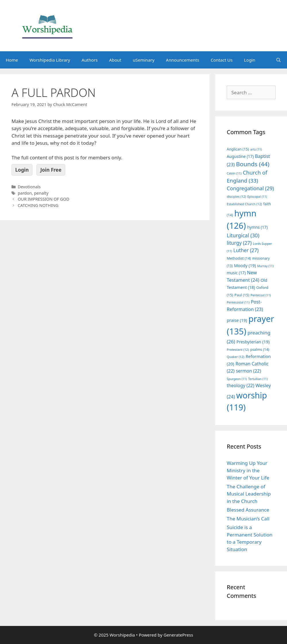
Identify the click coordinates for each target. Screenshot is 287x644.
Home (12, 60)
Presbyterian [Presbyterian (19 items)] (253, 342)
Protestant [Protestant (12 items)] (238, 350)
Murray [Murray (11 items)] (265, 266)
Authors (90, 60)
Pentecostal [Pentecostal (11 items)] (238, 302)
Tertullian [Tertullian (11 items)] (258, 379)
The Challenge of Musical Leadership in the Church (249, 494)
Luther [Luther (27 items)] (246, 250)
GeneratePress (178, 635)
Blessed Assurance (248, 510)
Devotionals (29, 187)
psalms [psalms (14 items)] (260, 350)
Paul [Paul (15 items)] (242, 295)
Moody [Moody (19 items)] (245, 265)
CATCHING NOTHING (38, 205)
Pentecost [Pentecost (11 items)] (261, 295)
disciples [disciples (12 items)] (236, 196)
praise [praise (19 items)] (237, 320)
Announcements (183, 60)
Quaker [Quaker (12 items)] (235, 357)
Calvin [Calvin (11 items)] (234, 173)
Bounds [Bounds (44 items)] (253, 164)
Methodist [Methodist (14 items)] (239, 258)
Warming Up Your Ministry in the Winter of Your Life (248, 470)
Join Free (51, 170)
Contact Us (222, 60)
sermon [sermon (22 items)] (249, 371)
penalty (41, 193)
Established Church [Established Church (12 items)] (244, 204)
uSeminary (144, 60)
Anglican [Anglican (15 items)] (238, 149)
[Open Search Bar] (279, 60)
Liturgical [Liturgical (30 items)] (243, 235)
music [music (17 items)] (236, 273)
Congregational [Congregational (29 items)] (250, 188)
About (115, 60)
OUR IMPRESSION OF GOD (44, 199)
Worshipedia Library (50, 60)
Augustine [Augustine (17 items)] (240, 156)
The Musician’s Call (248, 519)
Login (250, 60)
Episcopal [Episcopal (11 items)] (257, 197)
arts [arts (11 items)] (256, 149)
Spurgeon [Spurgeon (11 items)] (237, 379)
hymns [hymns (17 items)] (257, 227)
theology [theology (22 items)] (241, 385)
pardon (25, 193)
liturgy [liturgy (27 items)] (239, 243)
